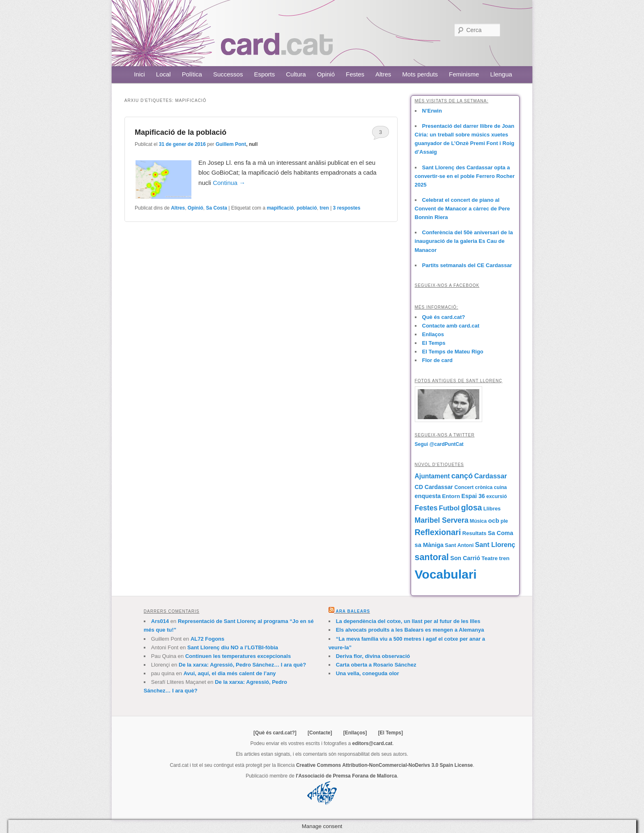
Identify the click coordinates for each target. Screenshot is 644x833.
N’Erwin (432, 111)
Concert (464, 487)
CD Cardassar (434, 487)
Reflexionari (438, 532)
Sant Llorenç (495, 545)
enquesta (428, 496)
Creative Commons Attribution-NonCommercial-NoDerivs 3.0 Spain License (384, 765)
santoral (432, 557)
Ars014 (160, 621)
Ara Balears (353, 611)
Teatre (489, 558)
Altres (383, 74)
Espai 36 (473, 496)
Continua (229, 183)
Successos (228, 74)
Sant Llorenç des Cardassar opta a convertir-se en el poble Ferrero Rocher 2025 (465, 176)
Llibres (492, 509)
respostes (347, 208)
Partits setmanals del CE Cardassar (467, 265)
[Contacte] (320, 733)
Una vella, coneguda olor (368, 673)
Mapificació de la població (181, 132)
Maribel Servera (442, 520)
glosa (471, 508)
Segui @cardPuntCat (439, 444)
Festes (355, 74)
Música (478, 521)
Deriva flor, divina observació (373, 656)
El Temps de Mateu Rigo (453, 352)
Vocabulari (446, 574)
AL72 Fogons (207, 639)
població (307, 208)
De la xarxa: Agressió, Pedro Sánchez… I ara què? (242, 665)
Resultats (474, 533)
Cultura (296, 74)
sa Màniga (429, 545)
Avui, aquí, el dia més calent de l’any (230, 673)
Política (192, 74)
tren (324, 208)
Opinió (326, 74)
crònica (484, 487)
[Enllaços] (355, 733)
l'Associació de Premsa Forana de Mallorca (346, 776)
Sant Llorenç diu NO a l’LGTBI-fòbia (233, 647)
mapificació (280, 208)
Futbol (450, 508)
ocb (493, 520)
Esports (264, 74)
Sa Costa (217, 208)
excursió (497, 496)
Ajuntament (432, 476)
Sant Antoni (459, 545)
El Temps (434, 343)
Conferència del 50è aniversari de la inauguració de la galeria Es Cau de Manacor (464, 241)
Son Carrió (465, 558)
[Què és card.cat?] (275, 733)
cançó (462, 476)
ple (504, 521)
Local (163, 74)
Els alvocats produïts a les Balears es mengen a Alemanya (410, 630)
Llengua (501, 74)
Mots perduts (420, 74)
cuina (500, 487)
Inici (139, 74)
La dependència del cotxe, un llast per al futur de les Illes (408, 621)
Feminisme (464, 74)
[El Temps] (390, 733)
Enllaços (433, 334)
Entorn (451, 496)
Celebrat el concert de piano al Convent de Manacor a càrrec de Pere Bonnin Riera (462, 209)
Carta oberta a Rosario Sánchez (376, 665)
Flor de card (437, 360)
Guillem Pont (231, 144)
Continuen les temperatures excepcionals (238, 656)
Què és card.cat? (444, 317)
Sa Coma (501, 533)
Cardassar (490, 476)
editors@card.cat (373, 743)
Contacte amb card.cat (451, 326)
